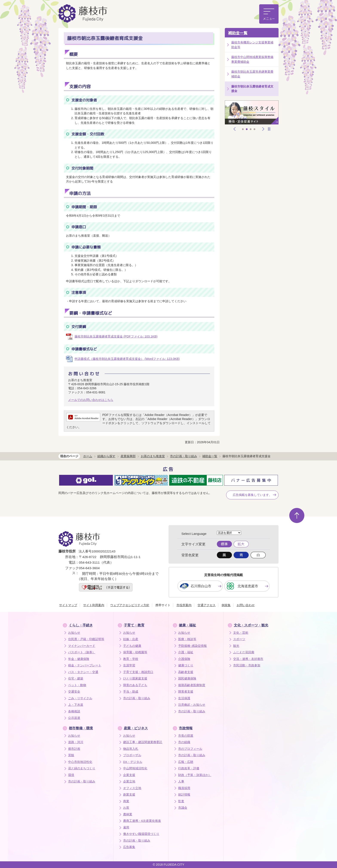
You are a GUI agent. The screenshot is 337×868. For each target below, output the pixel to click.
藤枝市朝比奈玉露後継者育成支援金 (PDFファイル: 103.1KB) (116, 336)
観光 (236, 646)
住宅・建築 (76, 679)
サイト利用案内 (94, 605)
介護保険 (184, 659)
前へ (235, 129)
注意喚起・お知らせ (192, 705)
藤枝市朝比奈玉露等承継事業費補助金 (252, 74)
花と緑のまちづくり (82, 768)
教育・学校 (131, 659)
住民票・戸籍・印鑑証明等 (86, 639)
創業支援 (129, 795)
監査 (181, 801)
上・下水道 (76, 705)
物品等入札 (131, 749)
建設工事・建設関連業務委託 (143, 742)
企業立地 (129, 781)
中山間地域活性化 (135, 768)
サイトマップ (68, 605)
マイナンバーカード (82, 646)
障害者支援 (186, 692)
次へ (263, 129)
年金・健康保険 (79, 659)
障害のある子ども (135, 685)
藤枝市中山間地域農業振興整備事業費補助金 (252, 59)
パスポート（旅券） (82, 652)
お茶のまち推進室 (153, 456)
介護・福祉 (186, 652)
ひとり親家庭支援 (135, 679)
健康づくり (186, 665)
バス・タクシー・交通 (83, 672)
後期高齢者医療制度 (192, 685)
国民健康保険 (187, 679)
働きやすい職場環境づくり (141, 834)
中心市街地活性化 (80, 762)
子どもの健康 (132, 646)
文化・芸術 (241, 633)
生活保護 (184, 698)
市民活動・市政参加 (247, 665)
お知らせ (74, 633)
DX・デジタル (133, 762)
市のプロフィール (190, 749)
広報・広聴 (186, 762)
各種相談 (74, 711)
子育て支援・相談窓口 (138, 672)
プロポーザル (132, 755)
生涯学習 (129, 665)
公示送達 (74, 718)
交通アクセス (207, 605)
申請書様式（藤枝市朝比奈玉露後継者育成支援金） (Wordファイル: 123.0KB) (127, 359)
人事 (181, 781)
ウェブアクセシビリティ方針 (130, 605)
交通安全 (74, 692)
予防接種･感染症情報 (192, 646)
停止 (269, 129)
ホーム (88, 456)
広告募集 (129, 847)
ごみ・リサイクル (80, 698)
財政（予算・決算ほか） (195, 775)
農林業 (128, 814)
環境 (71, 775)
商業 (126, 801)
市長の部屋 (186, 736)
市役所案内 (184, 605)
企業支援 (129, 775)
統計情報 (184, 795)
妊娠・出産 (131, 639)
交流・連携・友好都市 (248, 659)
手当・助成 (131, 692)
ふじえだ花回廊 (244, 652)
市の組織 (184, 742)
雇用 (126, 827)
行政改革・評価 (189, 768)
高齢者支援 (186, 672)
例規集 (226, 605)
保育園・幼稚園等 (135, 652)
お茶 (126, 808)
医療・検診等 (187, 639)
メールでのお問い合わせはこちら (91, 400)
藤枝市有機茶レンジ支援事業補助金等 (252, 45)
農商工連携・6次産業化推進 (142, 821)
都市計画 (74, 749)
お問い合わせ (246, 605)
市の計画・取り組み (184, 456)
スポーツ (239, 639)
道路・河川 (76, 742)
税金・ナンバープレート (85, 665)
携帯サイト (163, 605)
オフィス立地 (132, 788)
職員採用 (184, 788)
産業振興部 (128, 456)
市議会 (183, 808)
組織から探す (106, 456)
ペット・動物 (77, 685)
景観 (71, 755)
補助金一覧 (238, 33)
